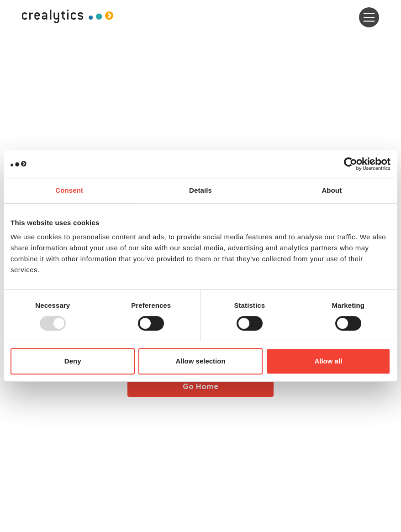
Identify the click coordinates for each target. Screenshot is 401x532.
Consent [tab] (69, 190)
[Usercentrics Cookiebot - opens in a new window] (351, 164)
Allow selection (200, 361)
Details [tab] (200, 190)
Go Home (200, 386)
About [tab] (332, 190)
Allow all (328, 361)
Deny (73, 361)
